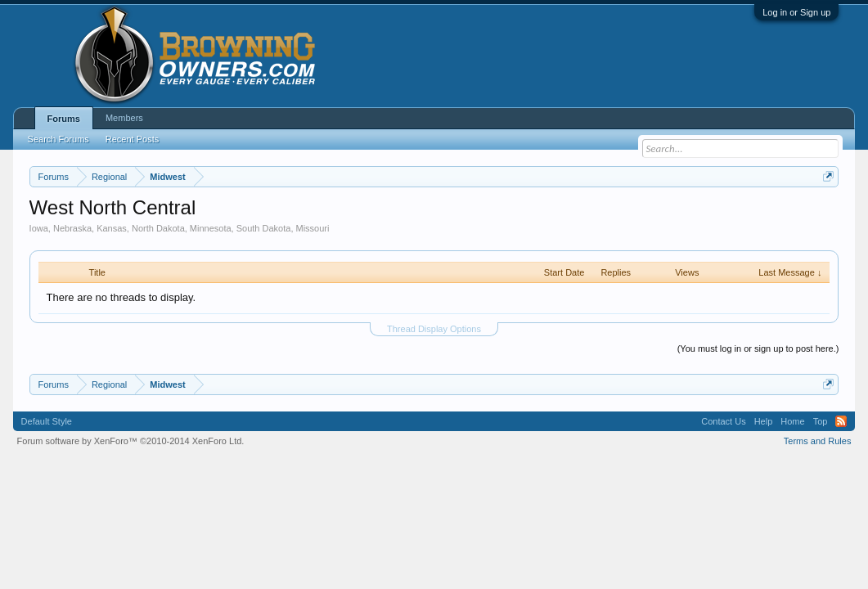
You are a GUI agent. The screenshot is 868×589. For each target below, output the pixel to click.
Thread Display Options (434, 329)
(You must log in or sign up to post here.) (758, 348)
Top (821, 421)
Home (792, 421)
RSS (841, 421)
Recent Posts (132, 139)
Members (124, 118)
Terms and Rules (818, 441)
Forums (64, 119)
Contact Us (723, 421)
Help (764, 421)
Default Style (47, 421)
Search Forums (58, 139)
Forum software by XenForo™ (131, 441)
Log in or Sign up (796, 12)
